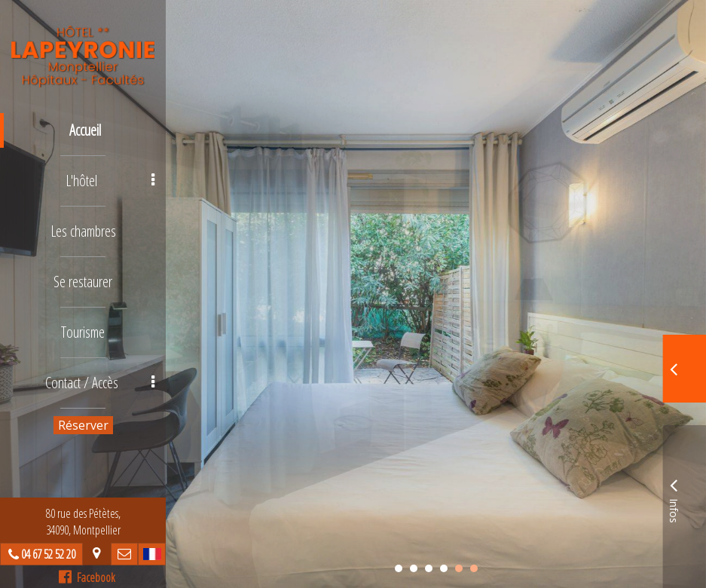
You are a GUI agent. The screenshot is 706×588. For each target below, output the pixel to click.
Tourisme (83, 332)
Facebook (87, 577)
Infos (674, 499)
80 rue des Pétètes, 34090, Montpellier (83, 522)
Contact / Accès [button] (100, 383)
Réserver (83, 425)
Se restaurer (83, 282)
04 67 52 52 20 (48, 554)
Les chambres (83, 231)
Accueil (85, 130)
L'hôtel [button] (110, 181)
